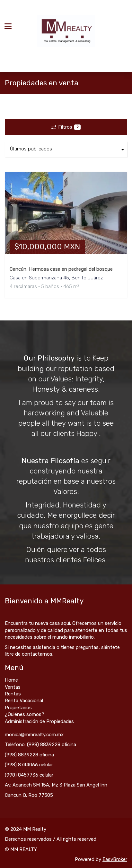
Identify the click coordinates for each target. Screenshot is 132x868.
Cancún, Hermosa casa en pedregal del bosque (61, 269)
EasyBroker (115, 859)
